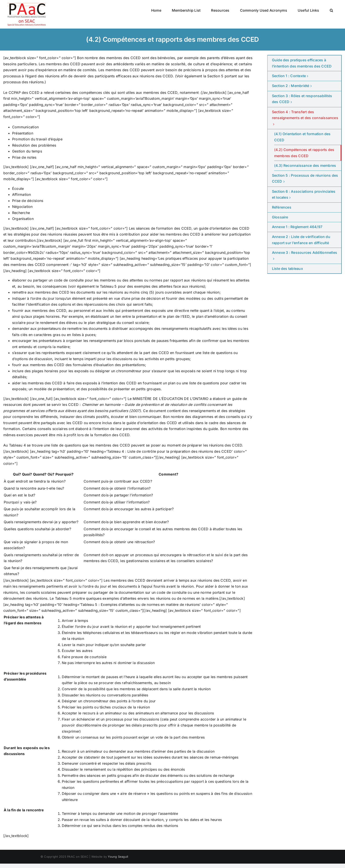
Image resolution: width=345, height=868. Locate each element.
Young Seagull (118, 857)
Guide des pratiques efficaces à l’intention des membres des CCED (302, 63)
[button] (331, 10)
